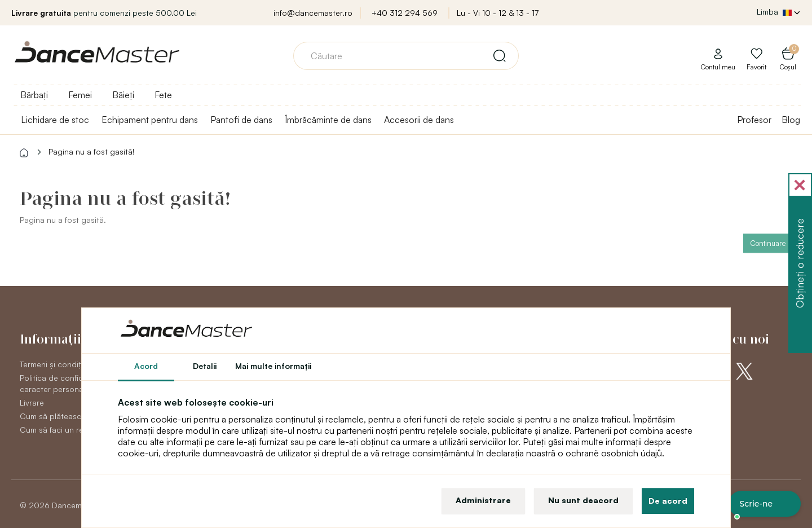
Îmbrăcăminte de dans (328, 120)
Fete (163, 95)
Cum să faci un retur (57, 430)
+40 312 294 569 (405, 13)
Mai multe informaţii (273, 366)
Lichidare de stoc (55, 120)
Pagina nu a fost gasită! (92, 151)
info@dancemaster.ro (313, 13)
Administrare (483, 500)
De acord (668, 501)
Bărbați (34, 95)
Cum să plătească (53, 416)
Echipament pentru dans (150, 120)
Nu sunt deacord (583, 500)
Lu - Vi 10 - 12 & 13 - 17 (498, 13)
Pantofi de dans (241, 120)
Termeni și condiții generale (69, 364)
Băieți (123, 95)
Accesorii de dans (419, 120)
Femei (80, 95)
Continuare (768, 243)
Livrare (32, 402)
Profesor (754, 120)
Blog (791, 120)
